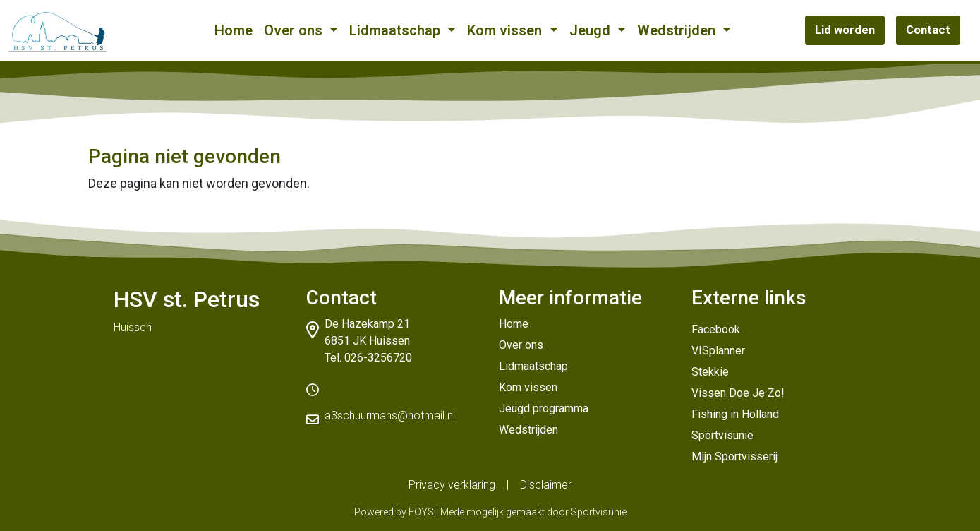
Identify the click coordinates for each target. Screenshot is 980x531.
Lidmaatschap (397, 30)
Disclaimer (546, 485)
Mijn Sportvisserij (734, 457)
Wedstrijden (678, 30)
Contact (928, 30)
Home (234, 30)
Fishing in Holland (735, 414)
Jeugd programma (544, 408)
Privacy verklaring (452, 485)
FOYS (421, 512)
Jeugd (592, 30)
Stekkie (710, 372)
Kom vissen (506, 30)
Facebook (716, 329)
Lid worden (845, 30)
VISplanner (718, 351)
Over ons (295, 30)
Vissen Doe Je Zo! (738, 393)
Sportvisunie (722, 435)
